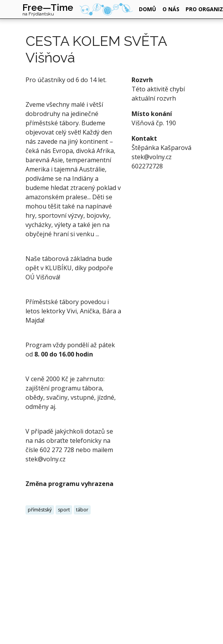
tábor (82, 510)
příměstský (40, 510)
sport (64, 510)
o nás (171, 9)
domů (148, 9)
